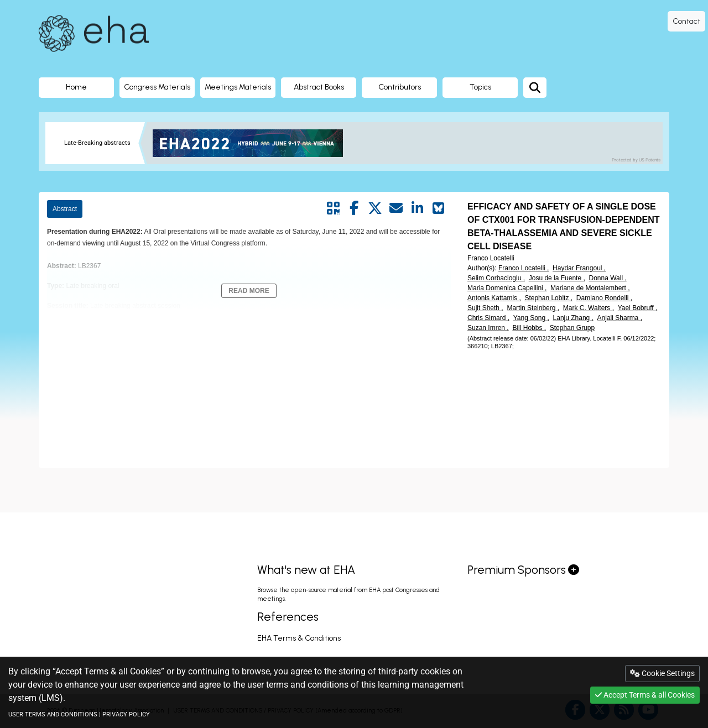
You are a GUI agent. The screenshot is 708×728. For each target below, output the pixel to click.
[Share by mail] (396, 208)
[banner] (252, 143)
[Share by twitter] (375, 208)
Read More (249, 291)
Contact (686, 21)
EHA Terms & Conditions (299, 638)
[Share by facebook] (354, 208)
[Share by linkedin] (417, 208)
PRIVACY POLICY (126, 714)
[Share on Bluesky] (438, 208)
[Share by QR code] (333, 208)
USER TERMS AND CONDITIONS (53, 714)
